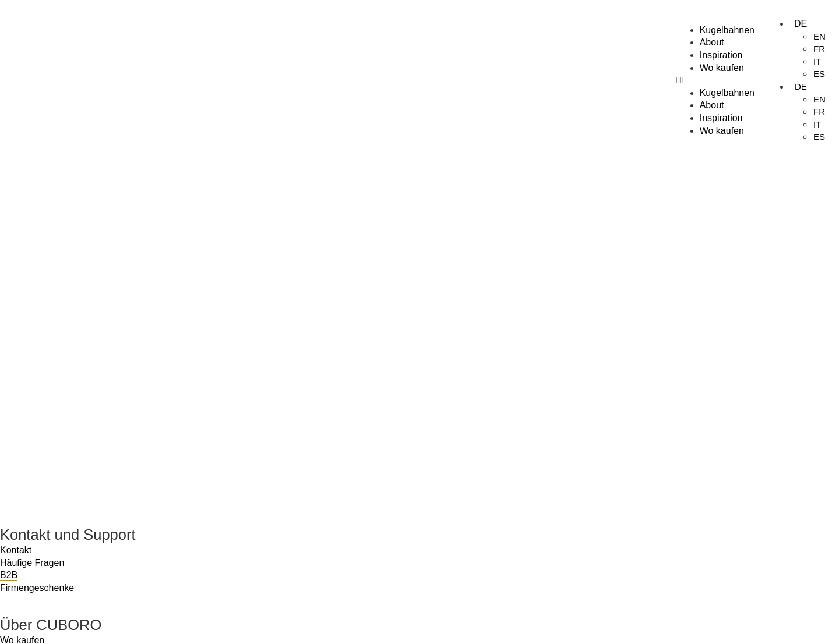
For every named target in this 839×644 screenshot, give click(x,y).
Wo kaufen (722, 68)
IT (817, 61)
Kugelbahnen (727, 30)
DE (801, 24)
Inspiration (721, 55)
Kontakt (16, 550)
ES (819, 74)
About (712, 42)
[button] (715, 80)
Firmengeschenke (37, 588)
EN (819, 36)
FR (819, 49)
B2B (9, 575)
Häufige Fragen (32, 563)
